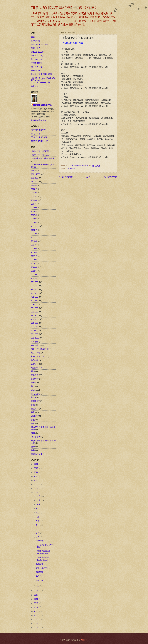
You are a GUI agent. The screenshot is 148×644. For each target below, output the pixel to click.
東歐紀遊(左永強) (43, 568)
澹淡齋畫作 (36, 437)
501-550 (35, 301)
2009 (36, 628)
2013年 (34, 241)
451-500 (35, 297)
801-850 (35, 327)
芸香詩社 (35, 86)
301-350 (35, 286)
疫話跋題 (35, 375)
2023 (36, 476)
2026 (36, 464)
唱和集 (34, 382)
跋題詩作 (35, 416)
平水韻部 (35, 342)
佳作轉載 (35, 360)
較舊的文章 (110, 177)
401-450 (35, 293)
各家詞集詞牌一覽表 (40, 44)
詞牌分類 (35, 401)
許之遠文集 (36, 134)
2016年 (34, 252)
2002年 (34, 197)
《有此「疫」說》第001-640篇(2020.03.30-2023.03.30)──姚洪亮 (43, 80)
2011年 (34, 234)
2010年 (34, 230)
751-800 (35, 323)
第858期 (39, 580)
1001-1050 (36, 174)
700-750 (35, 319)
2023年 (34, 278)
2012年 (34, 237)
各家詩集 (71, 169)
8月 (38, 513)
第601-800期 (36, 59)
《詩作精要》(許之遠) (40, 155)
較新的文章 (66, 177)
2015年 (34, 249)
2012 (36, 615)
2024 (36, 472)
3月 (38, 533)
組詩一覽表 (36, 48)
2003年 (34, 200)
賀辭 (33, 412)
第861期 (39, 541)
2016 (36, 599)
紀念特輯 (35, 379)
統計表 (34, 397)
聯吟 (33, 447)
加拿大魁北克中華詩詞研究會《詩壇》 (65, 8)
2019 (36, 493)
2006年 (34, 211)
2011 (36, 620)
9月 (38, 509)
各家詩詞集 (36, 41)
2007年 (34, 215)
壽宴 (33, 423)
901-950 (35, 334)
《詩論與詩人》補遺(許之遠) (43, 158)
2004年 (34, 204)
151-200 (35, 182)
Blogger (84, 640)
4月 (38, 529)
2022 (36, 480)
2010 (36, 624)
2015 (36, 603)
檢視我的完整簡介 (39, 120)
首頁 (88, 177)
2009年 (34, 223)
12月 (39, 496)
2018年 (34, 260)
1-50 (33, 170)
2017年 (34, 256)
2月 (38, 537)
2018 (36, 591)
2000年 (34, 189)
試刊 (33, 420)
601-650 (35, 312)
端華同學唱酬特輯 (39, 130)
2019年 (34, 263)
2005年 (34, 208)
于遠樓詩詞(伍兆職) (39, 137)
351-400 (35, 290)
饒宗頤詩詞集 (37, 454)
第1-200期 (35, 70)
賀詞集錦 (35, 409)
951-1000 (35, 338)
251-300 (35, 282)
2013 (36, 611)
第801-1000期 (37, 56)
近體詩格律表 (37, 368)
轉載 (33, 450)
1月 (38, 586)
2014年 (34, 245)
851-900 (35, 330)
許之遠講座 (36, 394)
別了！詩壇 (36, 353)
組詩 (33, 390)
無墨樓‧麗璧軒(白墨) (40, 141)
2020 (36, 489)
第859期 (39, 572)
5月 (38, 525)
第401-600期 (36, 63)
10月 (39, 504)
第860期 (39, 564)
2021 (36, 485)
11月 (39, 500)
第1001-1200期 (38, 52)
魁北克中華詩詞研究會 (42, 105)
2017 (36, 595)
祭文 (33, 386)
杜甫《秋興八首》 (39, 356)
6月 (38, 521)
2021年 (34, 271)
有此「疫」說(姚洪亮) (40, 349)
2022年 (34, 275)
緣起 (33, 433)
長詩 (33, 371)
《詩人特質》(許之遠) (40, 151)
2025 (36, 468)
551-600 (35, 308)
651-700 (35, 316)
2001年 (34, 193)
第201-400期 (36, 67)
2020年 (34, 267)
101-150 (35, 178)
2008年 (34, 219)
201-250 (35, 226)
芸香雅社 (40, 576)
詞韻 (33, 405)
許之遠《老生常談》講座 (41, 74)
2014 (36, 607)
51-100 (34, 304)
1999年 (34, 185)
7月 (38, 517)
